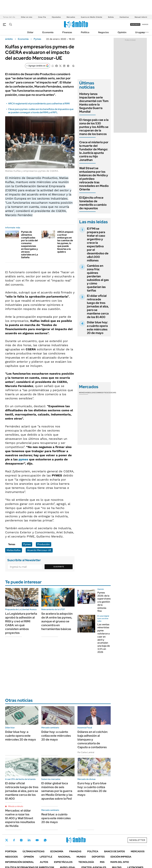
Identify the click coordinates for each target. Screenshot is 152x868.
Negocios (103, 32)
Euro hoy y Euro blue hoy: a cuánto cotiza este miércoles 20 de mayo (92, 789)
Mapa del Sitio (120, 862)
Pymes (37, 39)
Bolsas (91, 393)
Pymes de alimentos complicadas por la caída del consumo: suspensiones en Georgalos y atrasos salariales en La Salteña (30, 245)
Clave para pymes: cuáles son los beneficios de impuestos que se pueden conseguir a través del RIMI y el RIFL (41, 111)
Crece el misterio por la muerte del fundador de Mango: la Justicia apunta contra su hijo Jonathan (94, 151)
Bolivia (111, 17)
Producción (44, 544)
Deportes (98, 857)
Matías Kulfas (14, 550)
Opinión (122, 32)
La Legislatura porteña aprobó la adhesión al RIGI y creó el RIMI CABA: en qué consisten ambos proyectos (21, 623)
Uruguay (140, 32)
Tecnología (86, 862)
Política (85, 32)
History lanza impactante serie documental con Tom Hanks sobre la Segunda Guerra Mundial (94, 103)
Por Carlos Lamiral (86, 752)
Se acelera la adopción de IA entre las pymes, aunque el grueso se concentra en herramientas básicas (57, 621)
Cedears (112, 393)
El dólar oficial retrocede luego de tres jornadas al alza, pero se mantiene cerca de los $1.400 (98, 306)
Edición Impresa (121, 857)
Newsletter (145, 32)
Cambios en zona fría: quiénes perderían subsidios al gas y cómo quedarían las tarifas (98, 278)
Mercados (71, 17)
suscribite (135, 24)
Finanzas (67, 32)
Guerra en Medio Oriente (91, 17)
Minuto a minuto (16, 806)
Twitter (7, 840)
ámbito (9, 39)
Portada (11, 851)
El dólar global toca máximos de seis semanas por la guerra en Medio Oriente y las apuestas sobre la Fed (57, 791)
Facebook (14, 840)
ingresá (145, 24)
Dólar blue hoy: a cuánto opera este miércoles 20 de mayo (97, 328)
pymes (23, 459)
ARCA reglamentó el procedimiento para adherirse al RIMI (39, 104)
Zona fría (42, 17)
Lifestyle (46, 857)
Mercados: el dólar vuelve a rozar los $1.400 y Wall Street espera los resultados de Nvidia (20, 818)
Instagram (21, 840)
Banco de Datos (115, 851)
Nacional (64, 857)
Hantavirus (124, 17)
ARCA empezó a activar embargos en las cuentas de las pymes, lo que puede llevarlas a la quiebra (65, 242)
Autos (44, 862)
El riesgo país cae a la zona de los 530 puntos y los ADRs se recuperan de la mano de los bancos (94, 127)
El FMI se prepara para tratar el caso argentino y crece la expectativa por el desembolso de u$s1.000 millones (98, 244)
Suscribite (59, 567)
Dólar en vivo (27, 17)
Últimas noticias (33, 851)
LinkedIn (29, 840)
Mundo (81, 857)
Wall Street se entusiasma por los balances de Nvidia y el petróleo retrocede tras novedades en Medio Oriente (94, 179)
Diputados (56, 17)
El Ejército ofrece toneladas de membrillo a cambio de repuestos (93, 203)
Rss (102, 862)
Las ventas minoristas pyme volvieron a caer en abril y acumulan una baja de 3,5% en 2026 (104, 638)
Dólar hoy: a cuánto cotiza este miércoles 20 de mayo (56, 736)
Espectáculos (63, 862)
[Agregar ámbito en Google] (37, 66)
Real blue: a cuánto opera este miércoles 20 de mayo (56, 818)
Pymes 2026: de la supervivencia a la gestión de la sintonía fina (105, 602)
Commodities (101, 393)
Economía (48, 32)
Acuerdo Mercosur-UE (39, 550)
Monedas (83, 393)
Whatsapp (45, 840)
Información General (20, 862)
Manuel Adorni (141, 17)
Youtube (37, 840)
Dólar (30, 32)
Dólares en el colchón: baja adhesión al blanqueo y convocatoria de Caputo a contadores (93, 739)
